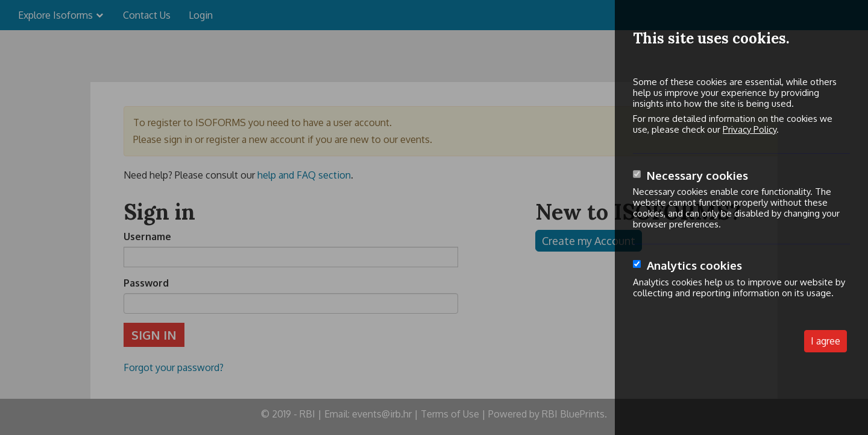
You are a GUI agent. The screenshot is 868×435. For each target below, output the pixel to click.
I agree (826, 341)
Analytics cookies (694, 265)
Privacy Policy (750, 129)
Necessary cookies (697, 175)
